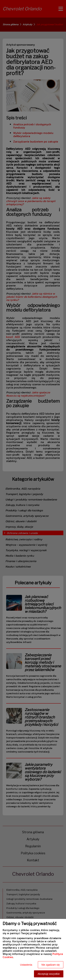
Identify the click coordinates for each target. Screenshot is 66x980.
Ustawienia (26, 965)
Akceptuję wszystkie (49, 974)
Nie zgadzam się (51, 965)
